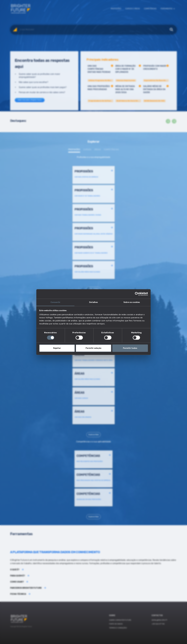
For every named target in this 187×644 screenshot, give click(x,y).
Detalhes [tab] (93, 302)
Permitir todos (130, 348)
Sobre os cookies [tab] (132, 302)
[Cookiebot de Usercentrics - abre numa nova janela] (137, 294)
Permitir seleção (93, 348)
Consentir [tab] (55, 302)
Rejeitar (57, 348)
